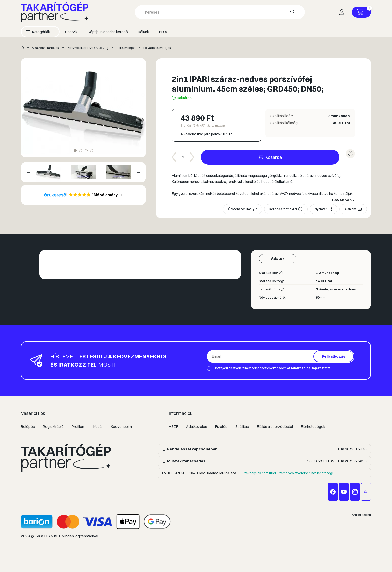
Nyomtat (321, 209)
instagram (355, 492)
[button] (38, 32)
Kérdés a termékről (283, 209)
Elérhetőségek (313, 427)
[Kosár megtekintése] (361, 12)
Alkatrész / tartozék (45, 48)
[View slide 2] (81, 151)
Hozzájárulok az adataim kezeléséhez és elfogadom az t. (273, 368)
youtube (344, 492)
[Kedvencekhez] (350, 154)
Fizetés (221, 427)
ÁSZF (174, 427)
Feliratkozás (334, 356)
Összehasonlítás (240, 209)
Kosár (98, 427)
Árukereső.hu (361, 515)
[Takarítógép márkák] (22, 48)
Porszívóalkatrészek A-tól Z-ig (88, 48)
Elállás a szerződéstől (275, 427)
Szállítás (242, 427)
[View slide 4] (92, 151)
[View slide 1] (75, 151)
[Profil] (343, 12)
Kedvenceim (121, 427)
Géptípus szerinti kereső (108, 32)
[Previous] (28, 172)
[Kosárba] (270, 157)
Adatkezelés (197, 427)
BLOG (164, 32)
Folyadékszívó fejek (157, 48)
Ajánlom (350, 209)
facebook (333, 492)
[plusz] (192, 157)
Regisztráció (53, 427)
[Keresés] (293, 12)
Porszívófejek (126, 48)
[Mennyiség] (183, 157)
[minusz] (174, 157)
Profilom (79, 427)
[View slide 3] (86, 151)
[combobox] (220, 12)
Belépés (28, 427)
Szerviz (71, 32)
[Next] (138, 172)
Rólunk (144, 32)
